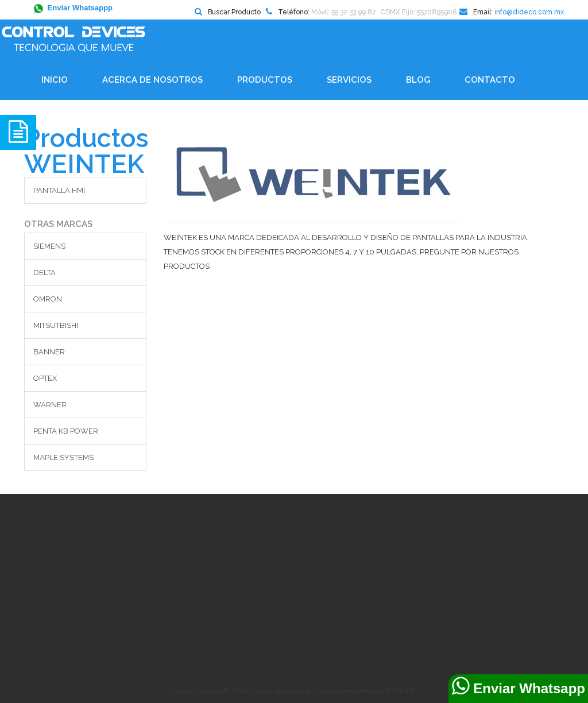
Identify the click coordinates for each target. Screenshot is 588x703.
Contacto (490, 80)
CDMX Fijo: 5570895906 (418, 12)
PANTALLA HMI (59, 190)
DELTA (45, 273)
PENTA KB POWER (66, 431)
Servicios (349, 80)
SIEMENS (49, 246)
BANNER (49, 352)
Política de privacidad (283, 691)
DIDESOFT (399, 691)
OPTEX (45, 378)
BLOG (418, 80)
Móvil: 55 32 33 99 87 (343, 12)
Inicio (55, 80)
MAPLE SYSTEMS (63, 457)
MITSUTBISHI (56, 325)
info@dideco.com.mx (529, 12)
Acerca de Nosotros (152, 80)
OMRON (48, 299)
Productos (265, 80)
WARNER (50, 405)
